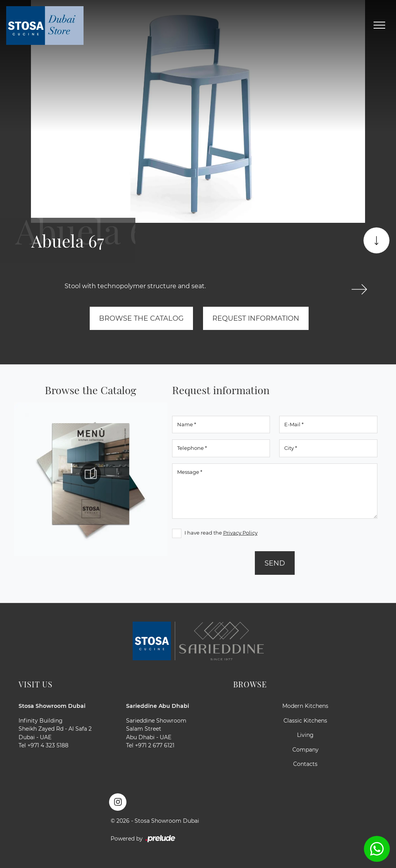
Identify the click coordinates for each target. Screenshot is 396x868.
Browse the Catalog (141, 318)
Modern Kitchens (305, 706)
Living (305, 735)
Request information (256, 318)
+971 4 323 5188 (48, 745)
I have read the (221, 533)
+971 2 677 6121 (155, 745)
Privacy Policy (240, 533)
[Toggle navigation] (379, 26)
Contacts (305, 764)
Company (306, 750)
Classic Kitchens (305, 721)
